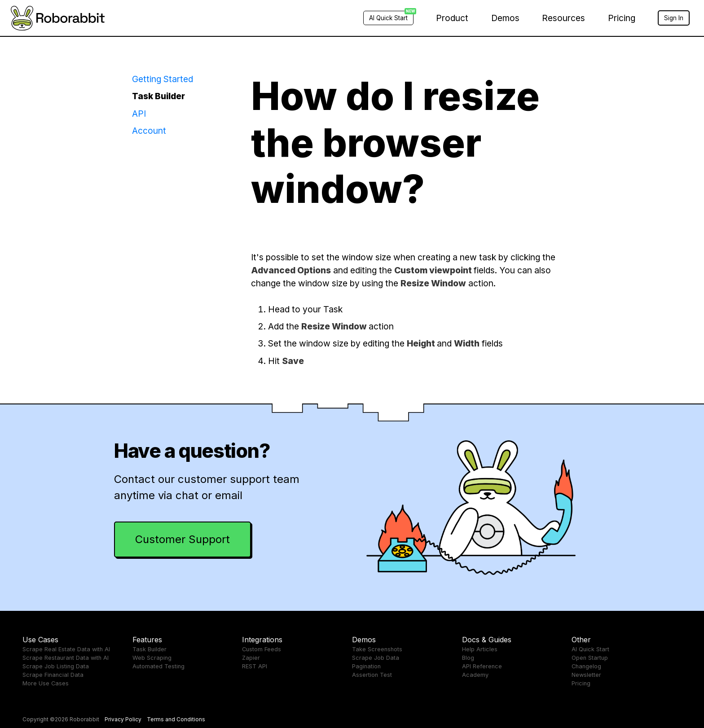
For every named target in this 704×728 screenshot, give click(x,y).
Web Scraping (152, 658)
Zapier (251, 658)
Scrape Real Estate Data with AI (66, 649)
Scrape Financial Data (53, 675)
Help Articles (480, 649)
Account (149, 131)
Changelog (586, 666)
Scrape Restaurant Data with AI (66, 658)
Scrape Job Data (376, 658)
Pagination (366, 666)
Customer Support (183, 539)
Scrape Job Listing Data (56, 666)
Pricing (622, 18)
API (139, 114)
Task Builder (158, 96)
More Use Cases (46, 683)
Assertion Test (372, 675)
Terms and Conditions (176, 719)
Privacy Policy (123, 719)
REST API (255, 666)
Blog (468, 658)
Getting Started (163, 79)
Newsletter (586, 675)
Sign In (674, 18)
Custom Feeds (262, 649)
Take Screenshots (377, 649)
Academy (475, 675)
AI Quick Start (590, 649)
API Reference (482, 666)
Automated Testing (158, 666)
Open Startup (590, 658)
